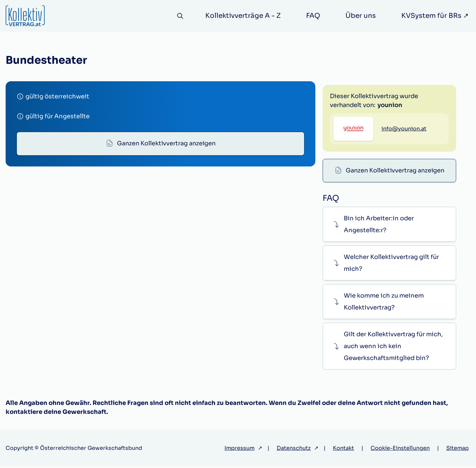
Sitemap (457, 449)
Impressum (239, 449)
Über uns (361, 16)
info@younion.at (404, 160)
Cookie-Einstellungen (400, 449)
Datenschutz (294, 449)
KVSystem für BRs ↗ (435, 16)
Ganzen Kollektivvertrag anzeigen (166, 144)
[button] (389, 225)
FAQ (313, 16)
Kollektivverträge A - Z (243, 16)
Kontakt (343, 449)
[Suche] (180, 16)
